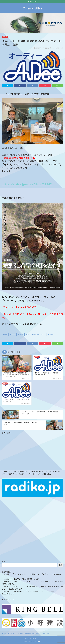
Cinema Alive (33, 8)
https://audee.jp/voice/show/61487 (27, 184)
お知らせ (5, 37)
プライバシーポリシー (31, 639)
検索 (3, 562)
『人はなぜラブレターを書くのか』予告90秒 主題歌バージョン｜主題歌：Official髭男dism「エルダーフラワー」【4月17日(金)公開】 (32, 473)
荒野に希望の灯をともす (39, 334)
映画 (28, 334)
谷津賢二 (52, 334)
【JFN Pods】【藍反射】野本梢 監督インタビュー (22, 579)
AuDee (6, 334)
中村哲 (21, 334)
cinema (13, 334)
